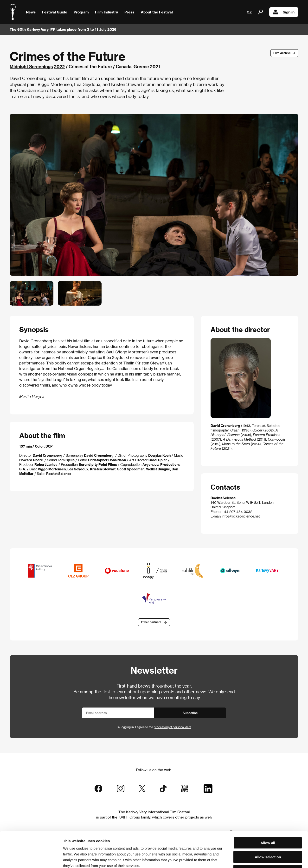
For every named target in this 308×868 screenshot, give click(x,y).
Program (81, 12)
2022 (59, 66)
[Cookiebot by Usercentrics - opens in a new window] (31, 859)
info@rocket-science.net (241, 516)
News (31, 12)
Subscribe (190, 713)
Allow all (268, 809)
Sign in (284, 12)
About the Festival (157, 12)
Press (129, 12)
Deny (268, 837)
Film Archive (282, 53)
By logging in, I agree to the (154, 727)
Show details (251, 859)
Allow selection (268, 823)
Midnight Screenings (31, 66)
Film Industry (106, 12)
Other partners (151, 622)
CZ (249, 12)
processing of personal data (173, 727)
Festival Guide (55, 12)
